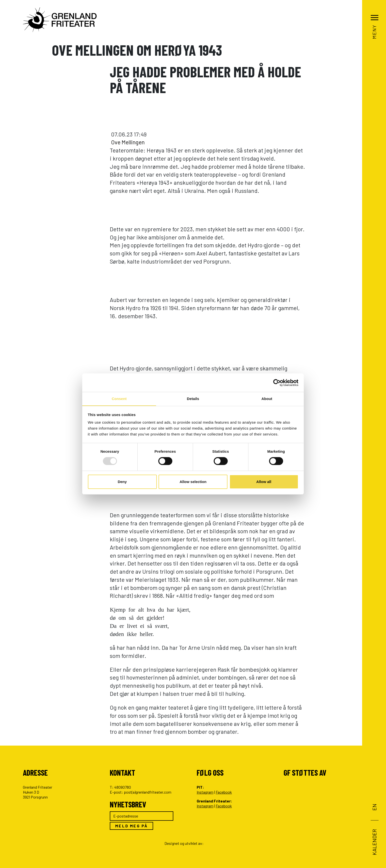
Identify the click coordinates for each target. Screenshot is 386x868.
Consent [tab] (119, 398)
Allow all (264, 482)
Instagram (205, 792)
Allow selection (193, 482)
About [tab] (267, 398)
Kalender (374, 842)
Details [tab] (193, 398)
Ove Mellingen (129, 142)
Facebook (224, 792)
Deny (122, 482)
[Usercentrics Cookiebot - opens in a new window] (277, 383)
